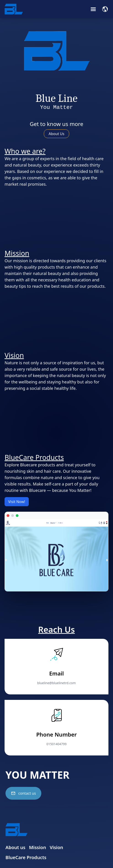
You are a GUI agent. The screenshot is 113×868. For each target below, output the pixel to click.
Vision (56, 847)
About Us (56, 134)
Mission (38, 847)
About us (15, 847)
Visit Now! (17, 502)
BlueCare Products (26, 857)
